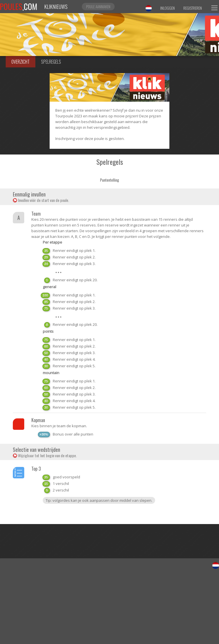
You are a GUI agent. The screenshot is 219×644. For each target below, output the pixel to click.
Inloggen (168, 8)
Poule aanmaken (98, 7)
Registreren (193, 8)
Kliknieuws (56, 7)
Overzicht (21, 62)
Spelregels (51, 62)
